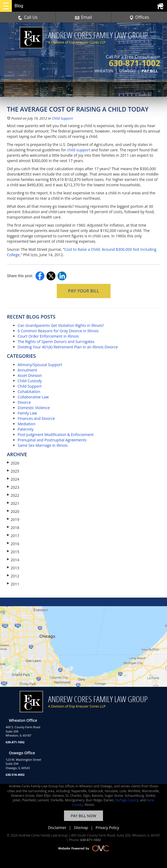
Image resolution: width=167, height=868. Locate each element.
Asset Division (30, 375)
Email (83, 17)
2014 (13, 560)
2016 (13, 544)
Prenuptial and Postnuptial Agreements (52, 440)
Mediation (27, 424)
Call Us (28, 17)
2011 (13, 584)
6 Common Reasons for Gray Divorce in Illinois (58, 331)
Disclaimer (57, 828)
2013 (13, 568)
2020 (13, 511)
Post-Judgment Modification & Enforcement (56, 435)
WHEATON (104, 71)
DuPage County (127, 800)
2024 (13, 479)
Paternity (26, 429)
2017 (13, 536)
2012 (13, 576)
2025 (13, 471)
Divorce (24, 402)
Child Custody (30, 381)
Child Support (62, 118)
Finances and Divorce (36, 418)
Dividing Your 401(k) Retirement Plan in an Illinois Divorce (68, 347)
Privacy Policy (107, 828)
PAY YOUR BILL (83, 291)
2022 (13, 495)
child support (79, 150)
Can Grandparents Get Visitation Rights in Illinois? (61, 325)
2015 (13, 552)
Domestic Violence (34, 408)
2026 (13, 463)
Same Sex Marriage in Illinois (43, 445)
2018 (13, 528)
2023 (13, 487)
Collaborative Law (33, 397)
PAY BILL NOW (83, 816)
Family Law (27, 413)
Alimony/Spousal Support (40, 365)
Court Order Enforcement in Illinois (48, 336)
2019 (13, 519)
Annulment (28, 370)
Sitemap (81, 828)
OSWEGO (127, 71)
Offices (139, 17)
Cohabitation (29, 392)
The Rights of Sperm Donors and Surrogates (56, 342)
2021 (13, 503)
